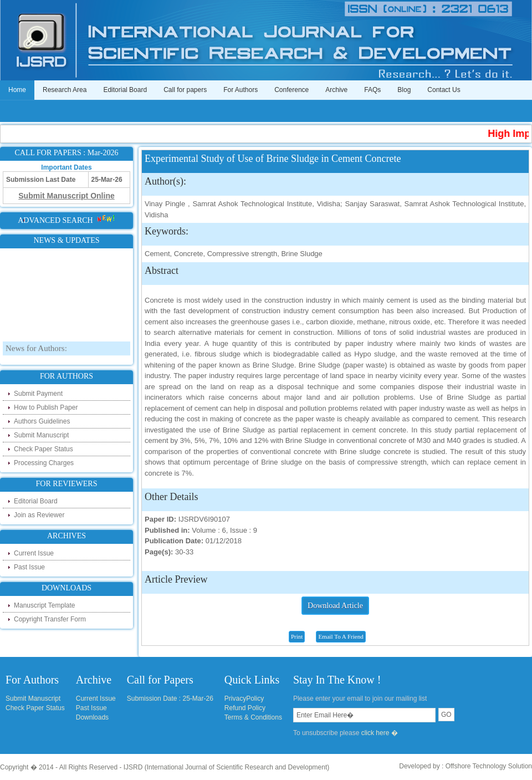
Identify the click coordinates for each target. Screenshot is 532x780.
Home (17, 90)
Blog (404, 90)
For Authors (241, 90)
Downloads (92, 717)
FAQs (372, 90)
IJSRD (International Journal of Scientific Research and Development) (227, 767)
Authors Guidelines (42, 421)
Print (297, 636)
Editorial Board (125, 90)
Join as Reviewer (39, 515)
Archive (336, 90)
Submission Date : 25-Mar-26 (170, 699)
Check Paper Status (44, 449)
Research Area (65, 90)
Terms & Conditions (253, 717)
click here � (380, 733)
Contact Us (444, 90)
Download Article (335, 606)
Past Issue (29, 567)
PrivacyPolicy (244, 699)
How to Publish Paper (46, 407)
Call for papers (185, 90)
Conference (291, 90)
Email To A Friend (341, 636)
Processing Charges (44, 463)
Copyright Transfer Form (50, 619)
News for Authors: (36, 356)
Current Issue (34, 553)
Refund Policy (245, 708)
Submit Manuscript (41, 435)
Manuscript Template (45, 605)
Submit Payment (38, 394)
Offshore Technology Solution (489, 766)
